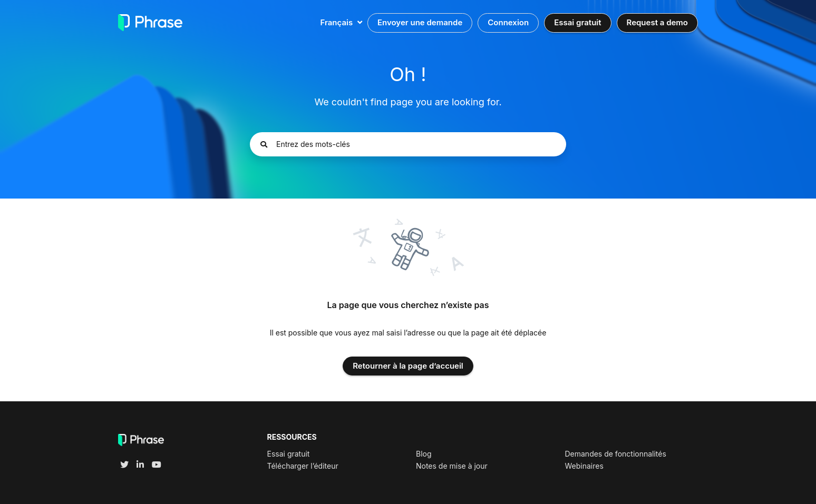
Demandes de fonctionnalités (615, 454)
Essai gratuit (577, 22)
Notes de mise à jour (452, 466)
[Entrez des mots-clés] (408, 144)
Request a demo (657, 22)
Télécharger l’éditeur (303, 466)
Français (337, 22)
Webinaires (584, 466)
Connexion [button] (508, 22)
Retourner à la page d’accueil (408, 366)
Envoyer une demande (420, 22)
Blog (424, 454)
